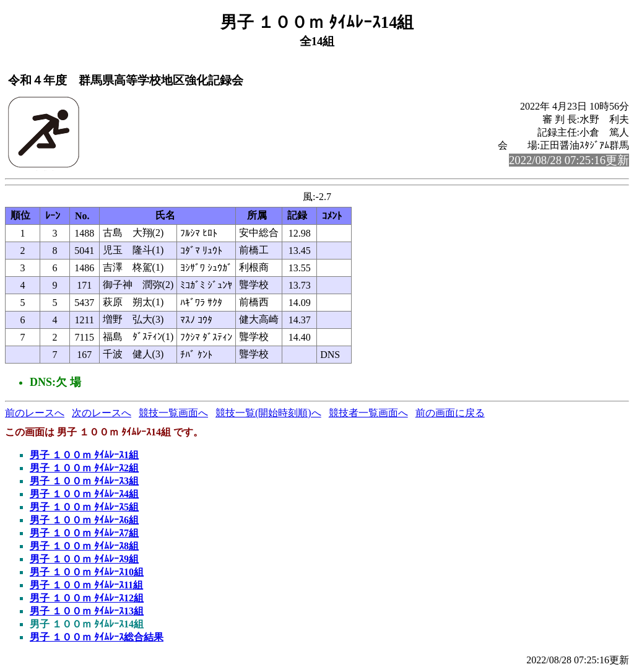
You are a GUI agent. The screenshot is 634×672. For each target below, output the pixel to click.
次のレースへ (102, 413)
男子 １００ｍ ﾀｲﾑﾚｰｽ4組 (84, 494)
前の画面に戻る (450, 413)
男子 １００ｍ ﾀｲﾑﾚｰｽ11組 (86, 585)
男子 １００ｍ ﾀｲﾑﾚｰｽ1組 (84, 455)
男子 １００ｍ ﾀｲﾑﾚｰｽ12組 (87, 598)
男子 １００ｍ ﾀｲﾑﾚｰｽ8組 (84, 546)
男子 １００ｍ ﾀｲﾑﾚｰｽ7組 (84, 533)
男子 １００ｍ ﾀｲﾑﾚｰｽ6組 (84, 520)
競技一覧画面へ (173, 413)
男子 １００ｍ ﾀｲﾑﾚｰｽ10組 (87, 572)
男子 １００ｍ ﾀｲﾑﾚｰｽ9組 (84, 559)
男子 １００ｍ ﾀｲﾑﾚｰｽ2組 (84, 468)
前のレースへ (35, 413)
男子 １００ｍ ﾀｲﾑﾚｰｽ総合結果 (97, 637)
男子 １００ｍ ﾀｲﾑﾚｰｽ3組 (84, 481)
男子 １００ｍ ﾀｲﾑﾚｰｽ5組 (84, 507)
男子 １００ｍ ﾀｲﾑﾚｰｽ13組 (87, 611)
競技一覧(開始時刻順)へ (268, 413)
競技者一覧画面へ (368, 413)
